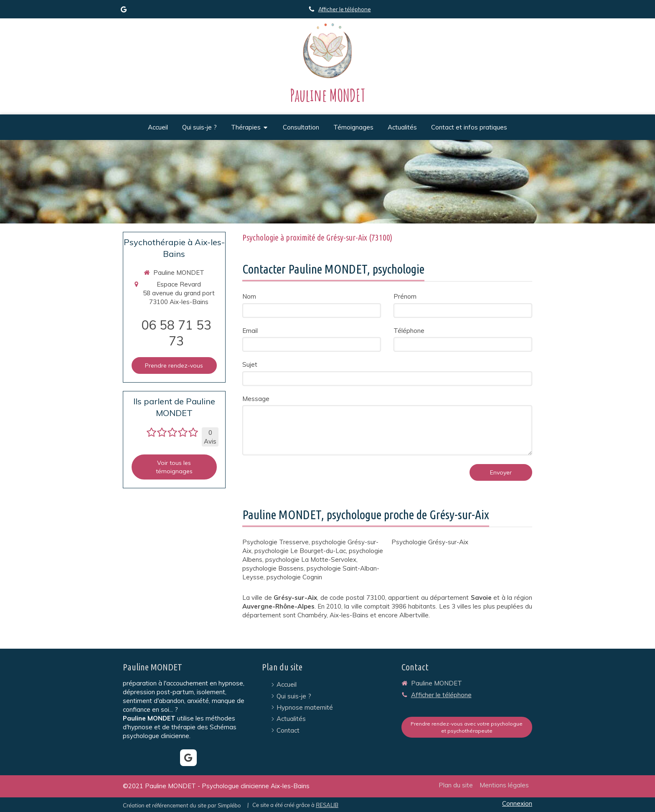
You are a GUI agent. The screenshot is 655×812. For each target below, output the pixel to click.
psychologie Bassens (273, 568)
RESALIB (327, 805)
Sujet (250, 364)
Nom (249, 296)
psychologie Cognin (294, 577)
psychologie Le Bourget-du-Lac (300, 551)
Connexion (517, 803)
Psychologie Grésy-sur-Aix (430, 542)
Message (256, 399)
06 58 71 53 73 (176, 333)
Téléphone (409, 331)
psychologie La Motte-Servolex (311, 560)
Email (250, 331)
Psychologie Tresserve (275, 542)
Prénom (405, 296)
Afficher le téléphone (345, 9)
